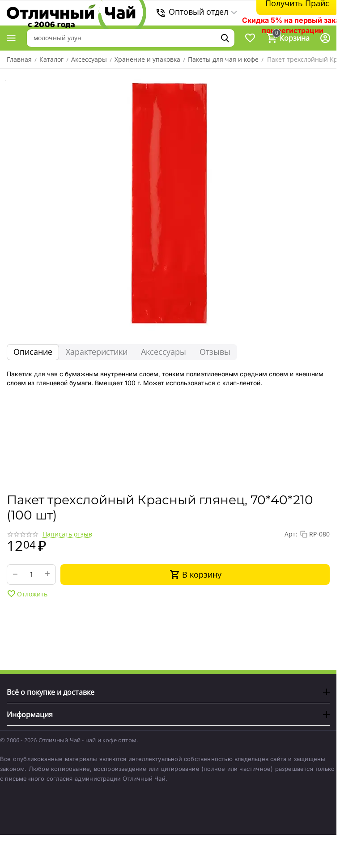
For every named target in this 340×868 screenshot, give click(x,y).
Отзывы (215, 352)
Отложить (27, 594)
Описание (33, 352)
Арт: (291, 534)
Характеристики (97, 352)
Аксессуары (164, 352)
